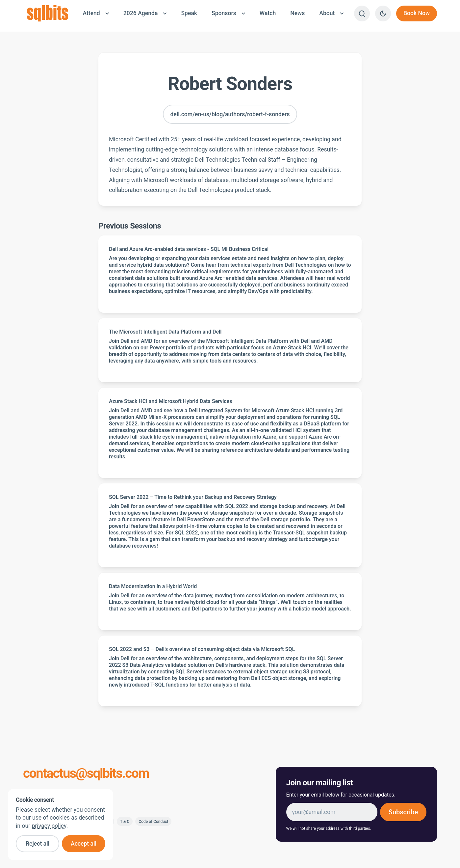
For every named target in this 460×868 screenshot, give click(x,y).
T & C (125, 822)
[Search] (362, 14)
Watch (268, 13)
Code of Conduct (153, 822)
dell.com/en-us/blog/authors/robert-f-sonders (230, 114)
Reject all (38, 844)
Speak (189, 13)
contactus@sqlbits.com (86, 773)
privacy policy (49, 826)
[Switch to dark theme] (383, 14)
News (297, 13)
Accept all (84, 844)
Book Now (417, 13)
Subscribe (403, 812)
